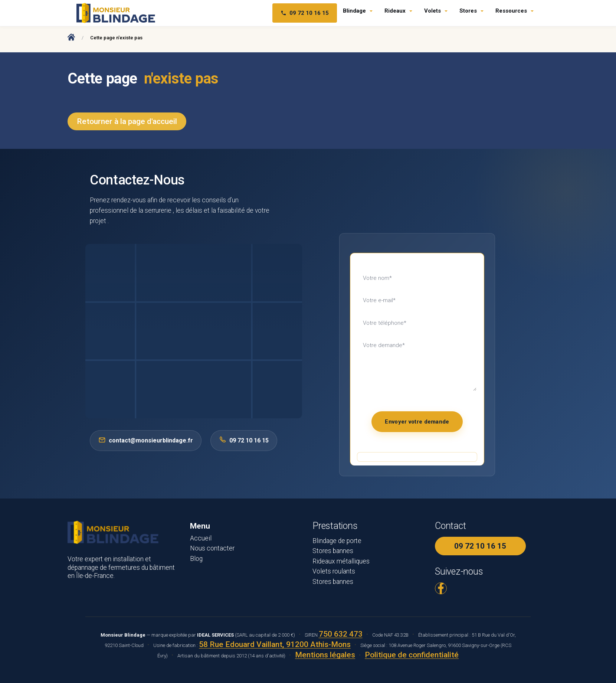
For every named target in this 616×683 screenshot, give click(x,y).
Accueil (201, 538)
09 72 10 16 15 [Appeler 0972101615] (244, 440)
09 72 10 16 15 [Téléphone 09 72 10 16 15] (305, 13)
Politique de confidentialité (412, 655)
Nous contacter (212, 548)
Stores (468, 11)
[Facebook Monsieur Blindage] (441, 588)
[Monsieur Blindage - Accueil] (116, 13)
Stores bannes (333, 551)
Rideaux (395, 11)
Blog (196, 559)
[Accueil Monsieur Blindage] (71, 37)
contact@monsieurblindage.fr (146, 440)
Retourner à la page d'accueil (127, 121)
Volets (432, 11)
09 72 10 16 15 (480, 546)
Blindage (354, 11)
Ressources (511, 11)
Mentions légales (325, 655)
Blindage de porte (337, 541)
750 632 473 (341, 634)
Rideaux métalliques (341, 561)
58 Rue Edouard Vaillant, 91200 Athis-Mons (275, 644)
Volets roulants (334, 571)
